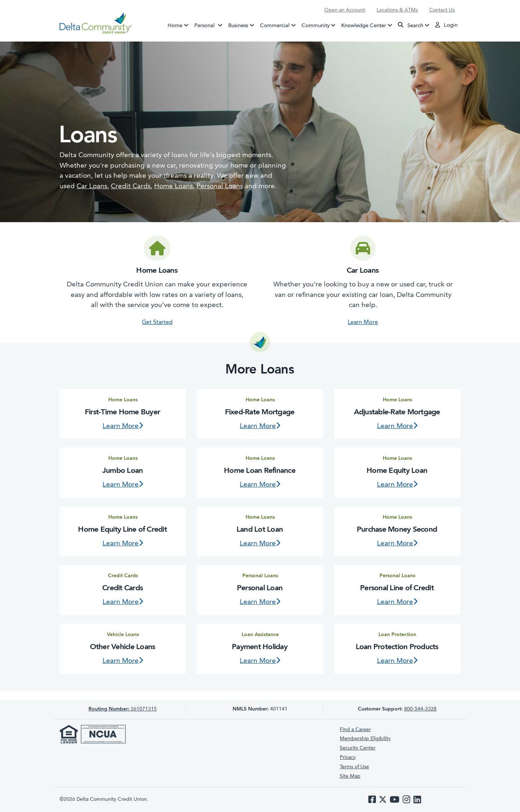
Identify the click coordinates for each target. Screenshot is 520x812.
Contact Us (442, 10)
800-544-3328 (420, 709)
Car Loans (92, 187)
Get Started (157, 323)
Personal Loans (220, 187)
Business (238, 25)
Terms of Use (354, 767)
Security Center (358, 748)
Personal (210, 25)
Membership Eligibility (365, 739)
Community (316, 25)
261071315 (123, 709)
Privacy (348, 757)
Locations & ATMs (397, 10)
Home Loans (174, 187)
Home (175, 25)
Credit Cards (131, 187)
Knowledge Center (364, 25)
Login (446, 25)
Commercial (275, 25)
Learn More (363, 323)
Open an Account (345, 10)
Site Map (350, 776)
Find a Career (355, 730)
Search (411, 25)
